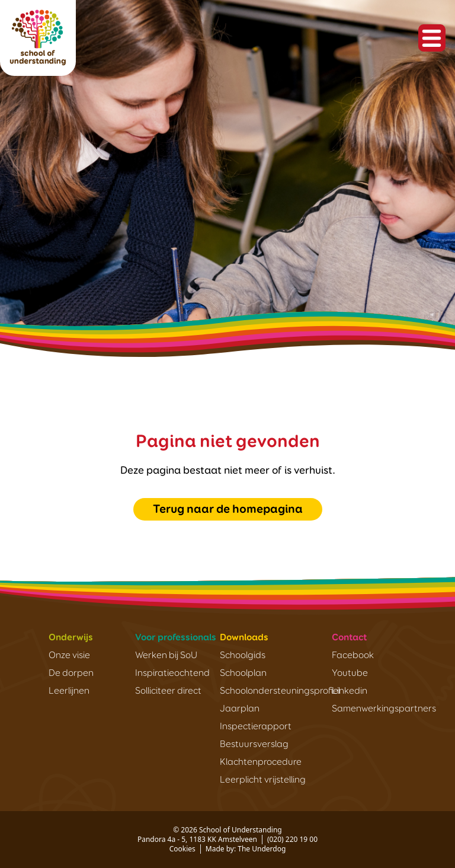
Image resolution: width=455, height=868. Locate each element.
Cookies (182, 849)
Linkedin (350, 691)
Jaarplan (240, 709)
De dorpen (71, 674)
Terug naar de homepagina (228, 509)
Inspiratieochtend (172, 674)
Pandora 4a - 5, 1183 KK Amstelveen (197, 839)
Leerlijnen (69, 691)
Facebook (353, 656)
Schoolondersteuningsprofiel (280, 691)
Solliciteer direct (168, 691)
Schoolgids (243, 656)
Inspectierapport (256, 727)
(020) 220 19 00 (292, 839)
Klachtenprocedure (261, 762)
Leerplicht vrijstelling (263, 780)
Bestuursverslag (254, 745)
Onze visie (69, 656)
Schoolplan (243, 674)
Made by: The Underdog (246, 849)
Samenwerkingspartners (384, 709)
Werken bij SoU (166, 656)
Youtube (350, 674)
